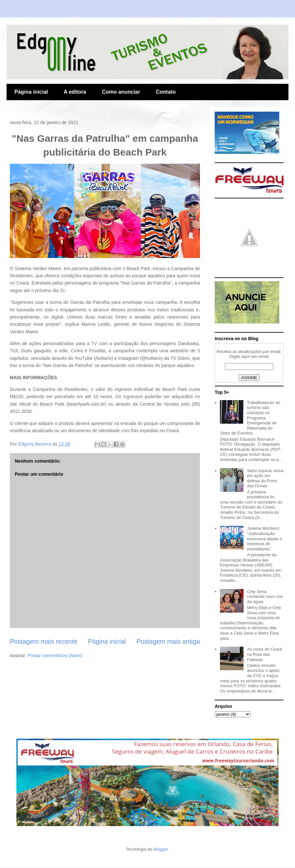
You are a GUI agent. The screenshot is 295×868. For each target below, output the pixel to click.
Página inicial (31, 92)
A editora (75, 92)
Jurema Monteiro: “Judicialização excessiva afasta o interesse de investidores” (264, 538)
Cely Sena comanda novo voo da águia (265, 597)
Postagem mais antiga (168, 641)
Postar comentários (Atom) (55, 656)
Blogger (161, 849)
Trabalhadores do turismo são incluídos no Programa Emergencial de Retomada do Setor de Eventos (250, 418)
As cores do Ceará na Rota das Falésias (265, 654)
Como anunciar (121, 92)
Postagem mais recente (44, 641)
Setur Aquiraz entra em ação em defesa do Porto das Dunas (265, 478)
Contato (166, 92)
